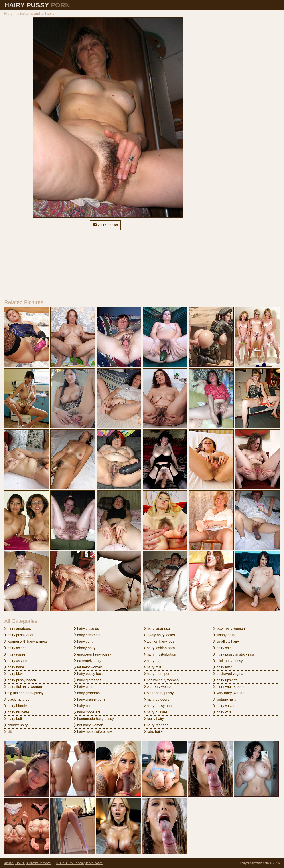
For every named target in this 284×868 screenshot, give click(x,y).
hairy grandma (87, 693)
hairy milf (152, 667)
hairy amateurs (18, 629)
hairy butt (13, 719)
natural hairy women (161, 680)
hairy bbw (13, 674)
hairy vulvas (224, 706)
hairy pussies (156, 712)
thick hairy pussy (228, 661)
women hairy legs (159, 641)
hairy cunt (83, 641)
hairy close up (86, 629)
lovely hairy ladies (159, 635)
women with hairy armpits (26, 641)
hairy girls (83, 687)
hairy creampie (87, 635)
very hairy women (229, 693)
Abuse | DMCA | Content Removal (28, 863)
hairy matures (156, 661)
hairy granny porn (89, 699)
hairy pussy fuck (88, 674)
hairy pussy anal (19, 635)
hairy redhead (156, 725)
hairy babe (14, 667)
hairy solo (222, 648)
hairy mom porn (158, 674)
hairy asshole (16, 661)
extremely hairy (88, 661)
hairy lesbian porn (159, 648)
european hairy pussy (92, 654)
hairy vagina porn (228, 687)
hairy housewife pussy (93, 732)
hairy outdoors (156, 699)
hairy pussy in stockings (234, 654)
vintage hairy (225, 699)
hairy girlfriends (88, 680)
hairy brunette (17, 712)
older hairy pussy (159, 693)
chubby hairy (16, 725)
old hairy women (158, 687)
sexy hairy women (229, 629)
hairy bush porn (88, 706)
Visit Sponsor (105, 225)
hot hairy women (89, 725)
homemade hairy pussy (94, 719)
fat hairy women (88, 667)
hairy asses (15, 654)
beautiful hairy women (23, 687)
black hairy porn (18, 699)
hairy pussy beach (20, 680)
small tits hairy (226, 641)
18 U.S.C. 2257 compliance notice (79, 863)
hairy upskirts (225, 680)
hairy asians (15, 648)
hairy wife (222, 712)
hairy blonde (16, 706)
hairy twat (222, 667)
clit (8, 732)
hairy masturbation (160, 654)
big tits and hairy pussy (24, 693)
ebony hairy (85, 648)
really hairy (154, 719)
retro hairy (153, 732)
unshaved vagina (228, 674)
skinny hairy (224, 635)
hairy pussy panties (160, 706)
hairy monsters (87, 712)
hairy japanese (157, 629)
